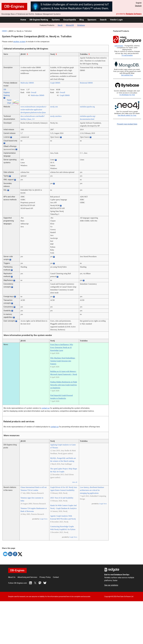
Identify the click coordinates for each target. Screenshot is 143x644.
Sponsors (92, 20)
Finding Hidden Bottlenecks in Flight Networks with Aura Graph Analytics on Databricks (64, 385)
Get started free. (127, 75)
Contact (56, 577)
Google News (43, 519)
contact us (45, 408)
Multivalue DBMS (27, 83)
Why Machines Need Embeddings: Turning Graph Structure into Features (63, 361)
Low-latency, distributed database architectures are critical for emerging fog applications (92, 490)
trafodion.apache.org (87, 107)
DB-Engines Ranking (39, 20)
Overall (34, 92)
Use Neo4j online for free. (127, 115)
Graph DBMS (55, 83)
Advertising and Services (27, 577)
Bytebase (81, 25)
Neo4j (60, 25)
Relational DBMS (86, 83)
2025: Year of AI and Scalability (62, 498)
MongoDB (70, 25)
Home (23, 20)
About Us (12, 577)
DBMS (4, 31)
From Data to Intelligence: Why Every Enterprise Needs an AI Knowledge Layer (62, 347)
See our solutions (111, 585)
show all (75, 482)
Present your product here (127, 124)
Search (103, 20)
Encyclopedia (70, 20)
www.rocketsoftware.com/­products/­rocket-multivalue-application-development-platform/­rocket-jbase (34, 110)
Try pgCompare (127, 55)
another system (19, 42)
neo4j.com (54, 107)
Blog (82, 20)
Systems (56, 20)
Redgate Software (134, 14)
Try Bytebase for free (127, 95)
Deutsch (138, 6)
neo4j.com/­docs (56, 116)
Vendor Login (116, 20)
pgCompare (119, 46)
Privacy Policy (45, 577)
